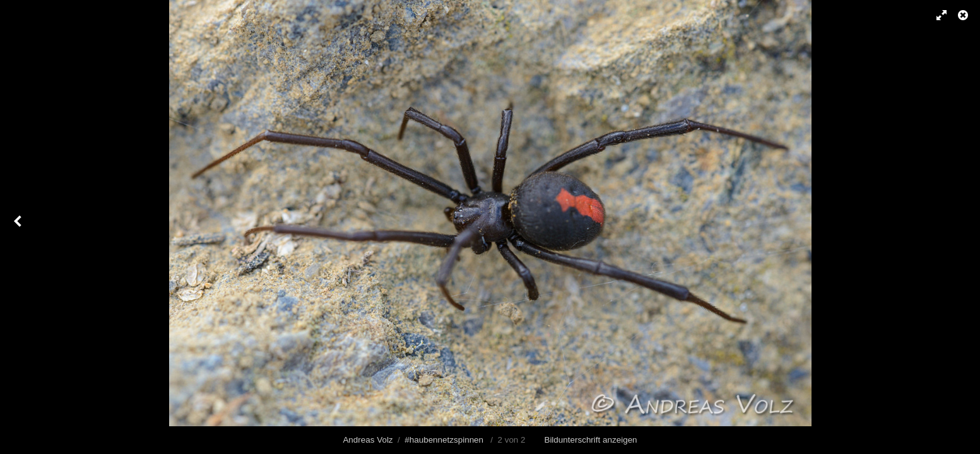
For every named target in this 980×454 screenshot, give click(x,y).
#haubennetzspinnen (444, 440)
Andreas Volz (368, 440)
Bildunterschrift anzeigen (590, 440)
